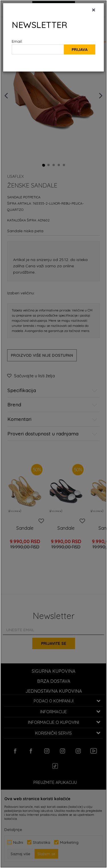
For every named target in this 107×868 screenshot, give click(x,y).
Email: (17, 41)
